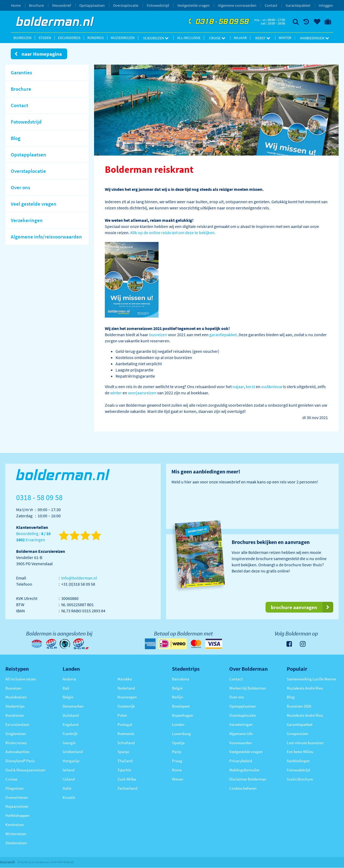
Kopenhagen (183, 715)
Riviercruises (16, 743)
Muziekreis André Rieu (305, 688)
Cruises (11, 779)
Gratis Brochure (300, 779)
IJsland (69, 779)
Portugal (125, 724)
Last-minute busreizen (305, 743)
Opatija (178, 743)
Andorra (69, 679)
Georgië (69, 743)
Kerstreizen (15, 825)
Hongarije (71, 761)
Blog (291, 697)
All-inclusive (189, 38)
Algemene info (241, 734)
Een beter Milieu (300, 752)
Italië (67, 788)
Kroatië (69, 797)
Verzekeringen (241, 724)
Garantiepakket (298, 5)
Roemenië (126, 734)
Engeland (71, 724)
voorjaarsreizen (142, 393)
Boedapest (181, 706)
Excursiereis (69, 38)
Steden (45, 38)
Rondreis (96, 38)
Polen (122, 715)
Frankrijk (70, 734)
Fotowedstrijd (158, 5)
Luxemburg (181, 734)
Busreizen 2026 (299, 706)
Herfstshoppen (17, 815)
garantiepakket (223, 335)
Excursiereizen (17, 724)
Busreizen (22, 38)
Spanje (123, 752)
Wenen (178, 779)
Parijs (177, 752)
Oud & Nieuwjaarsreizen (25, 770)
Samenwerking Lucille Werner (311, 679)
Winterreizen (16, 834)
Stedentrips (15, 706)
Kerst (263, 38)
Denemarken (73, 706)
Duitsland (71, 715)
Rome (177, 770)
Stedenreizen (16, 843)
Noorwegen (127, 697)
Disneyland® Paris (20, 761)
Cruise (217, 38)
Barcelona (181, 679)
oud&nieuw (272, 386)
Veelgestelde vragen (193, 5)
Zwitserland (127, 788)
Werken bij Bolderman (248, 688)
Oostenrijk (126, 706)
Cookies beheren (243, 788)
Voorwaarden (241, 743)
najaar (238, 386)
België (68, 697)
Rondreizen (15, 715)
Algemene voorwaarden (237, 5)
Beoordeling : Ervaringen (33, 537)
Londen (178, 724)
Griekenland (73, 752)
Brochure (36, 5)
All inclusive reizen (21, 679)
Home (16, 5)
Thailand (125, 761)
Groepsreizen (298, 734)
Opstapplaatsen (92, 5)
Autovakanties (17, 752)
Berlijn (178, 697)
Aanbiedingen (314, 38)
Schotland (126, 743)
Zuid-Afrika (127, 779)
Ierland (69, 770)
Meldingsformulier (244, 770)
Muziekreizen (123, 38)
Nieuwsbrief (62, 5)
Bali (66, 688)
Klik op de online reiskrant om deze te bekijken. (173, 233)
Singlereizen (16, 734)
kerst (250, 386)
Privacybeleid (241, 761)
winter (116, 393)
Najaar (240, 38)
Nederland (126, 688)
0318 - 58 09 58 (218, 22)
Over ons (236, 697)
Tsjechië (124, 770)
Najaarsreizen (17, 806)
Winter (285, 38)
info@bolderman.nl (79, 578)
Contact (271, 5)
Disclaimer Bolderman (248, 779)
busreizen (158, 335)
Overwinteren (17, 797)
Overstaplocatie (126, 5)
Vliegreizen (156, 38)
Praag (177, 761)
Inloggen (326, 5)
